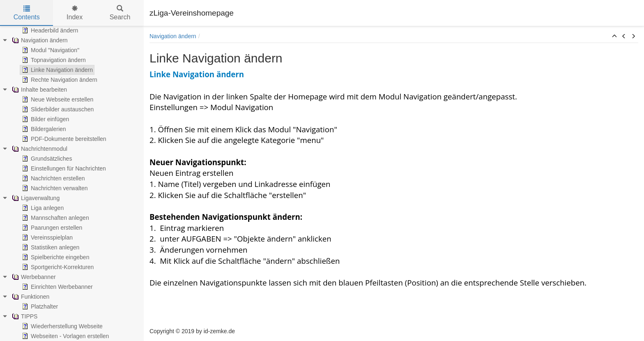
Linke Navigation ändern (56, 70)
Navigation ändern (39, 40)
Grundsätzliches (46, 159)
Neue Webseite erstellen (57, 99)
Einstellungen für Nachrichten (63, 168)
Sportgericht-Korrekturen (57, 267)
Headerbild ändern (49, 30)
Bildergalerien (43, 129)
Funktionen (30, 297)
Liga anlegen (42, 208)
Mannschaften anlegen (55, 218)
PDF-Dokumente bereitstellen (63, 139)
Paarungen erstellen (51, 228)
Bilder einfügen (45, 119)
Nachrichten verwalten (54, 188)
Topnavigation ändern (53, 60)
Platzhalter (39, 306)
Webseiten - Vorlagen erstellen (64, 336)
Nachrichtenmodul (39, 149)
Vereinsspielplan (46, 237)
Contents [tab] (27, 13)
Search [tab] (120, 13)
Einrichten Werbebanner (56, 287)
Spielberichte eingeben (55, 257)
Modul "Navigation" (50, 50)
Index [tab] (75, 13)
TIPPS (24, 316)
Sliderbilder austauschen (57, 109)
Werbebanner (33, 277)
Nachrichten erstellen (53, 178)
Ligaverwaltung (35, 198)
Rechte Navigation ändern (59, 80)
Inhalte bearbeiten (39, 90)
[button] (614, 37)
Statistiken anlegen (50, 247)
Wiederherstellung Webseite (61, 326)
